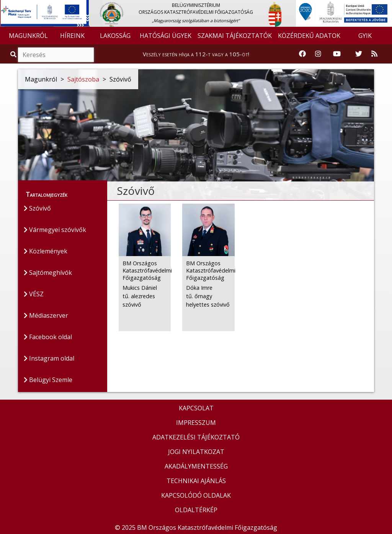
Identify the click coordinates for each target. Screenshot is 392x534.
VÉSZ (34, 294)
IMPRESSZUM (196, 423)
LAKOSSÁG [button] (115, 36)
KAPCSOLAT (196, 408)
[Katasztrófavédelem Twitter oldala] (359, 54)
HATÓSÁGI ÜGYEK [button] (166, 36)
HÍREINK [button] (72, 36)
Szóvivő (37, 208)
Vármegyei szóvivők (55, 230)
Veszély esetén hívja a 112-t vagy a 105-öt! (196, 54)
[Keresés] (56, 55)
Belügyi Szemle (48, 380)
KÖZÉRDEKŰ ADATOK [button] (309, 36)
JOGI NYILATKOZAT (196, 452)
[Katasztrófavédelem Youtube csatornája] (337, 54)
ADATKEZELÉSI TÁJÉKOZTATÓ (196, 437)
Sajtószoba (83, 79)
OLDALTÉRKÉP (196, 510)
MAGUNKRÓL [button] (28, 36)
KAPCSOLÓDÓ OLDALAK (196, 495)
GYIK (365, 36)
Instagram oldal (49, 358)
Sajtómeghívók (48, 273)
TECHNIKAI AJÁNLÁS (196, 481)
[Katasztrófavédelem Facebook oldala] (302, 54)
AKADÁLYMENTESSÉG (196, 466)
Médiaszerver (46, 315)
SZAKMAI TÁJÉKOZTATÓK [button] (235, 36)
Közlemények (46, 251)
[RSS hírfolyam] (374, 54)
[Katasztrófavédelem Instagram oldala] (318, 54)
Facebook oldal (48, 337)
